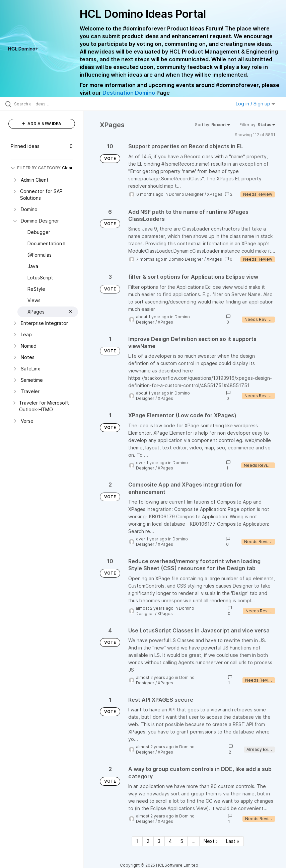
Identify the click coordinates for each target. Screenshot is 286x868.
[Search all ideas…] (45, 104)
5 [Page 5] (182, 841)
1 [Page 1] (137, 841)
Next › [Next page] (211, 841)
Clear (67, 168)
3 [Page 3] (159, 841)
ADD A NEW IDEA (42, 124)
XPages (215, 194)
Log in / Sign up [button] (256, 104)
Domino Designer (186, 194)
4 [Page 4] (170, 841)
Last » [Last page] (233, 841)
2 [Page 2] (148, 841)
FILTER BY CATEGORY (36, 168)
